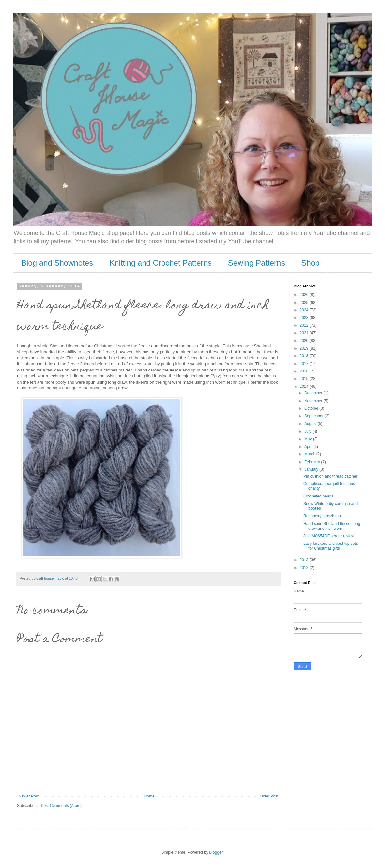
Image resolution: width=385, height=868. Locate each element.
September (315, 416)
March (310, 454)
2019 (305, 348)
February (313, 462)
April (309, 447)
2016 (305, 371)
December (314, 393)
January (312, 469)
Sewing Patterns (257, 263)
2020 (305, 341)
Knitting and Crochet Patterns (161, 263)
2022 (305, 325)
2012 (305, 568)
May (309, 439)
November (314, 401)
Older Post (269, 796)
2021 (305, 333)
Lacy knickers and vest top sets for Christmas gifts (331, 546)
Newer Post (29, 796)
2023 (305, 318)
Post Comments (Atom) (61, 806)
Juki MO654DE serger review (329, 536)
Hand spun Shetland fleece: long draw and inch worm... (332, 526)
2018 (305, 356)
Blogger (216, 852)
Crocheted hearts (318, 496)
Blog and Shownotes (57, 263)
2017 (305, 364)
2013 (305, 560)
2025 (305, 303)
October (312, 408)
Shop (310, 263)
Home (149, 796)
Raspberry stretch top (322, 516)
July (308, 431)
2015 (305, 379)
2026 (305, 295)
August (311, 424)
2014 (305, 387)
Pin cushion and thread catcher (330, 476)
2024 (305, 310)
